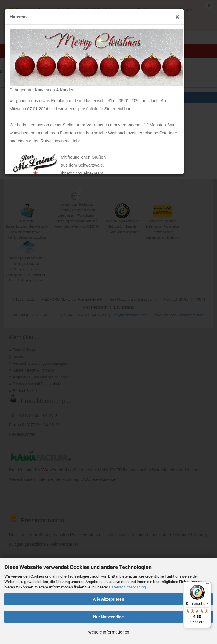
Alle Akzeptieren (109, 599)
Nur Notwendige (109, 617)
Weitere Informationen (109, 632)
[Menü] (207, 585)
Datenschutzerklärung (127, 587)
